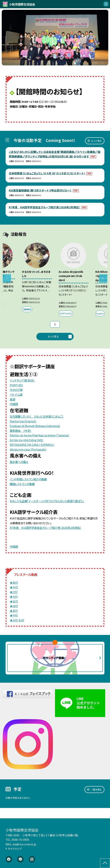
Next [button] (103, 278)
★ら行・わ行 (17, 620)
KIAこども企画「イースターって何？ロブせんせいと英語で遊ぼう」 (47, 501)
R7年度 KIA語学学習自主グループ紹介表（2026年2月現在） (45, 207)
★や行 (14, 615)
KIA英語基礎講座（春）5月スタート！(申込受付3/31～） (40, 190)
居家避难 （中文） (21, 431)
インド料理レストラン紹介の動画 (28, 479)
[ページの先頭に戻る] (105, 863)
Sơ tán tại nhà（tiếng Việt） (27, 440)
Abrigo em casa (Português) (28, 449)
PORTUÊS (16, 385)
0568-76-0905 (20, 840)
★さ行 (14, 592)
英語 (12, 399)
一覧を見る (96, 789)
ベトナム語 (16, 394)
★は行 (14, 606)
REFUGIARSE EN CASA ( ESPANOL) (32, 445)
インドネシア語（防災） (22, 380)
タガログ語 (16, 390)
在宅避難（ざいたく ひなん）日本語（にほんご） (37, 416)
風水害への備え (19, 462)
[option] (55, 38)
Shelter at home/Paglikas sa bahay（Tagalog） (40, 435)
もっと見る (96, 141)
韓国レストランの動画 (22, 484)
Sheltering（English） (23, 421)
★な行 (14, 601)
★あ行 (14, 582)
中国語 (14, 404)
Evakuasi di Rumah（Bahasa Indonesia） (35, 426)
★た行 (14, 596)
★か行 (14, 587)
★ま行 (14, 611)
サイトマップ (15, 849)
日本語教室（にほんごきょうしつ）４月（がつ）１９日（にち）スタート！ (47, 173)
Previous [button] (7, 278)
